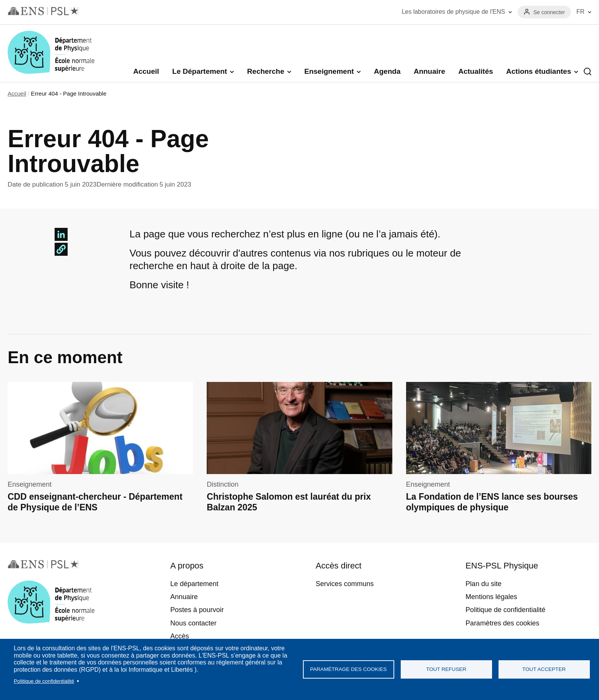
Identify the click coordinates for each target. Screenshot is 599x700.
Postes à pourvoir (197, 610)
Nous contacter (193, 623)
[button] (61, 249)
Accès (180, 636)
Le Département (200, 71)
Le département (194, 584)
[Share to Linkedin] (61, 234)
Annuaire (429, 71)
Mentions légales (491, 597)
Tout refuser (446, 669)
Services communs (345, 584)
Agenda (387, 71)
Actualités (476, 71)
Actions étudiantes (539, 71)
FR (580, 12)
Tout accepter (544, 669)
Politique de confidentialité (44, 681)
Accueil (146, 71)
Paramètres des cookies (503, 623)
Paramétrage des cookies (349, 669)
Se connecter (549, 12)
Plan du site (484, 584)
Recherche (266, 71)
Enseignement (329, 71)
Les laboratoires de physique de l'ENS (453, 12)
